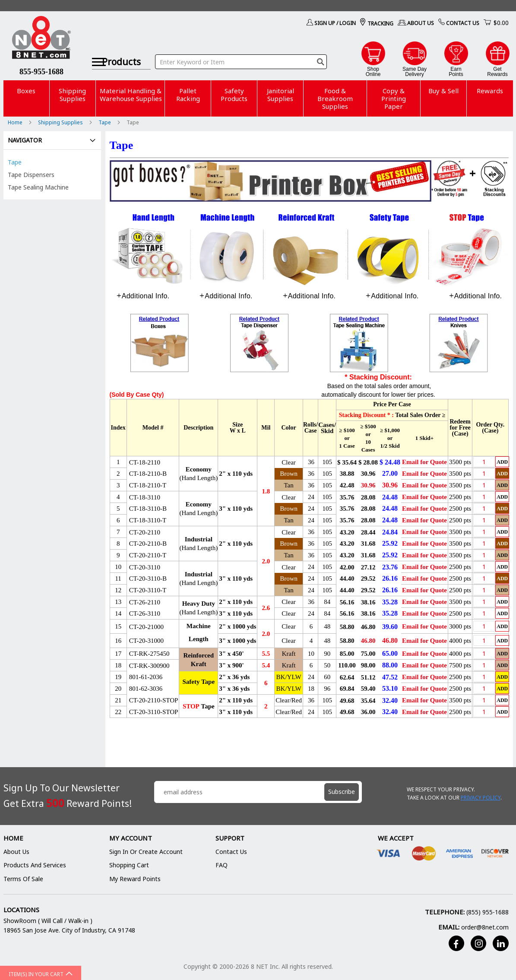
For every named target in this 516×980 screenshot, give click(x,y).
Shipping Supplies (61, 122)
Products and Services (35, 865)
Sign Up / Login (335, 23)
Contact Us (463, 23)
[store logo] (42, 39)
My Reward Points (135, 879)
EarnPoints (456, 71)
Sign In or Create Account (146, 852)
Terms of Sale (23, 879)
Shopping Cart (129, 865)
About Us (421, 23)
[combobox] (242, 51)
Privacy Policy (481, 798)
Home (16, 122)
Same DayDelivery (415, 71)
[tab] (143, 296)
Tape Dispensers (31, 175)
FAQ (222, 865)
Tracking (380, 24)
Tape (105, 122)
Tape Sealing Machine (38, 187)
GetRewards (497, 71)
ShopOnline (373, 71)
